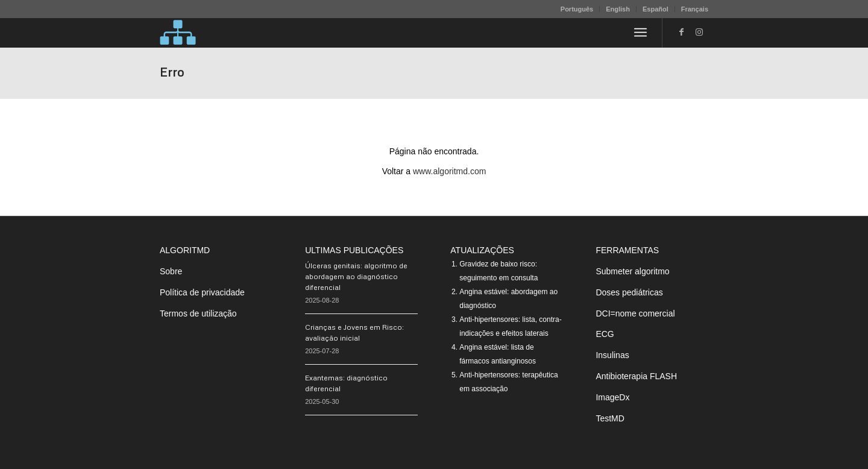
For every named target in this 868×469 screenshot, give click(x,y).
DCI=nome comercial (635, 313)
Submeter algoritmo (632, 271)
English (618, 9)
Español (656, 9)
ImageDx (612, 397)
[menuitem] (577, 9)
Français (695, 9)
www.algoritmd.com (449, 171)
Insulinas (612, 355)
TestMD (610, 418)
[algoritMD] (178, 33)
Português (577, 9)
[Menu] (640, 33)
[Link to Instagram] (699, 32)
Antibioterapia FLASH (636, 376)
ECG (605, 334)
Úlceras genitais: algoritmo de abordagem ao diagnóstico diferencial (356, 276)
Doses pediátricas (629, 292)
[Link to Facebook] (681, 32)
